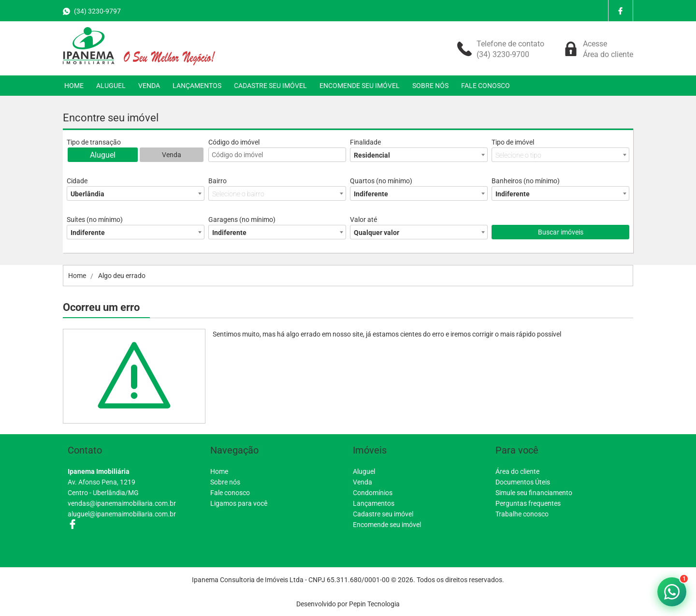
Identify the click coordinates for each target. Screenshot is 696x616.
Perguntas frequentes (528, 503)
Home (219, 471)
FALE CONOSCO (486, 86)
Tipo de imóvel (513, 142)
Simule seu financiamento (534, 493)
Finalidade (365, 142)
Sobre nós (225, 482)
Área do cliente (517, 471)
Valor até (363, 220)
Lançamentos (374, 503)
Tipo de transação (94, 142)
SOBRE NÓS (430, 86)
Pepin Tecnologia (374, 604)
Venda (172, 155)
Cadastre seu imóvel (383, 514)
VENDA (149, 86)
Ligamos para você (239, 503)
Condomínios (373, 493)
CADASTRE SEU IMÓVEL (270, 86)
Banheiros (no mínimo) (526, 181)
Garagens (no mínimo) (242, 220)
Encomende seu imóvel (387, 525)
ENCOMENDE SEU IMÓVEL (360, 86)
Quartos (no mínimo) (381, 181)
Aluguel (103, 155)
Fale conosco (230, 493)
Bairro (217, 181)
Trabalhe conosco (522, 514)
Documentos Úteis (523, 482)
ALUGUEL (111, 86)
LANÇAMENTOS (197, 86)
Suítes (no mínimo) (95, 220)
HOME (74, 86)
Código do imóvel (234, 142)
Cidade (77, 181)
